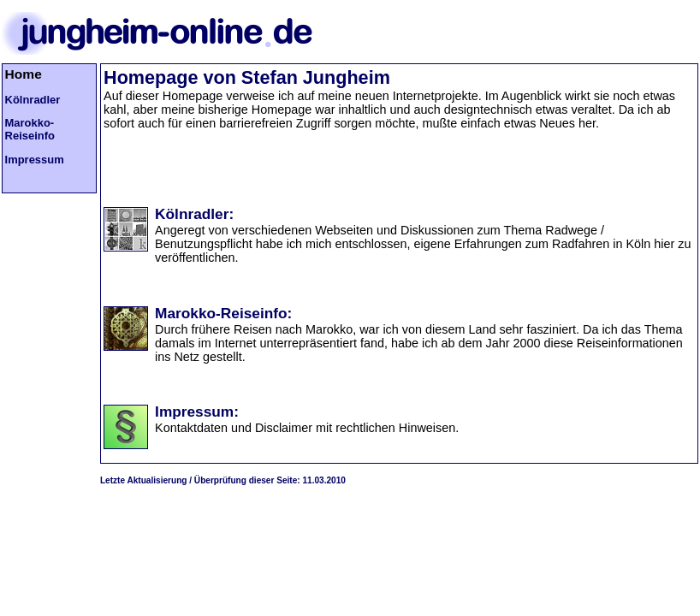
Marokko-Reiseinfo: (223, 313)
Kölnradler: (194, 214)
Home (24, 74)
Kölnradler (33, 100)
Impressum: (197, 412)
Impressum (35, 160)
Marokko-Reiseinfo (30, 129)
